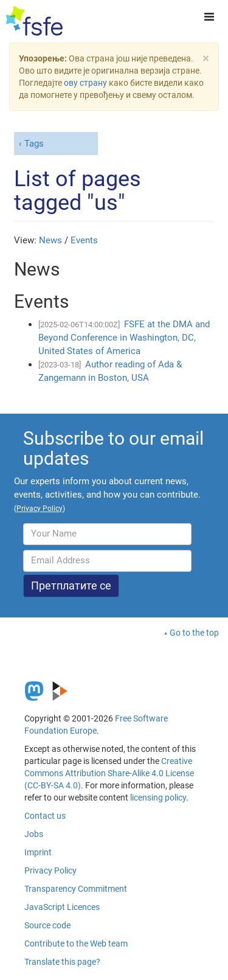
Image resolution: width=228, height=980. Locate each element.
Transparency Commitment (76, 889)
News (50, 240)
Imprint (38, 852)
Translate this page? (62, 962)
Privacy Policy (50, 871)
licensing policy (158, 798)
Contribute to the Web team (76, 944)
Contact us (45, 816)
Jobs (34, 834)
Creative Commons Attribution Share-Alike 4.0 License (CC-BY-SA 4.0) (109, 773)
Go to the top (194, 633)
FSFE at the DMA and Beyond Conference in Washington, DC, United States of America (124, 338)
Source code (47, 925)
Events (84, 240)
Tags (34, 144)
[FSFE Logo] (34, 21)
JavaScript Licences (62, 907)
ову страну (85, 83)
